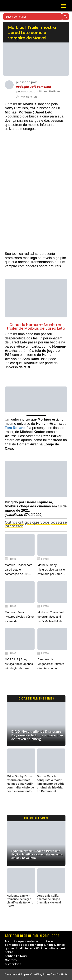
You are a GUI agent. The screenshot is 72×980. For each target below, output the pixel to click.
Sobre (9, 952)
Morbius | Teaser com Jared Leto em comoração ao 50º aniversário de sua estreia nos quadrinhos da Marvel (19, 570)
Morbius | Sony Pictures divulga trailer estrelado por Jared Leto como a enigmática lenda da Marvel (52, 570)
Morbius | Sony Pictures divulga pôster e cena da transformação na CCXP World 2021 (19, 617)
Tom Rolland (15, 428)
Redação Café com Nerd (34, 87)
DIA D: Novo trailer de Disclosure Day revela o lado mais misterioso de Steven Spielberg (37, 735)
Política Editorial (16, 956)
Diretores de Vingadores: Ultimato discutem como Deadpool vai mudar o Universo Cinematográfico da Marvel (52, 664)
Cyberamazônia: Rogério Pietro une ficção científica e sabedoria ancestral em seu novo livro (37, 854)
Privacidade (13, 964)
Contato (11, 960)
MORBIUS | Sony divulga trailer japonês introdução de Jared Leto (19, 664)
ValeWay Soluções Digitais (49, 974)
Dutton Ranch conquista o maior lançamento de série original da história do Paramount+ (51, 784)
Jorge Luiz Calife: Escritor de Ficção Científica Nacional (49, 899)
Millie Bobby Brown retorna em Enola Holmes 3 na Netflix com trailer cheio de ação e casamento (20, 784)
